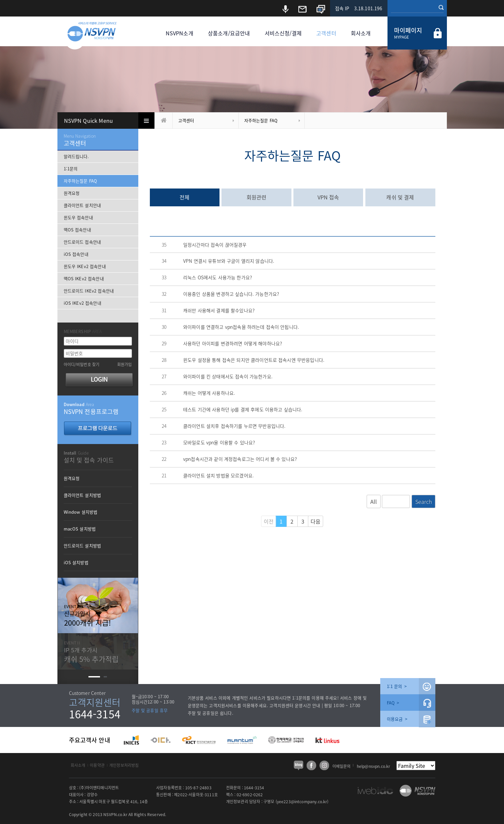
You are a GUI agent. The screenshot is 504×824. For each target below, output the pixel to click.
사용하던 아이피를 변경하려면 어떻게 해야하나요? (233, 343)
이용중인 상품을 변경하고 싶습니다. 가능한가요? (231, 294)
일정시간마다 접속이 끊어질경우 (215, 245)
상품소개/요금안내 (229, 33)
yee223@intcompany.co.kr (302, 802)
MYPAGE (402, 37)
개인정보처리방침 (124, 765)
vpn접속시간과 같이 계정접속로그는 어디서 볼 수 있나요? (240, 459)
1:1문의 (71, 169)
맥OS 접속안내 (77, 230)
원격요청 (72, 193)
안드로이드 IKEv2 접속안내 (89, 291)
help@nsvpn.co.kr (374, 766)
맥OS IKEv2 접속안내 (84, 278)
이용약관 (97, 765)
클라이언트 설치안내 (83, 205)
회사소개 (361, 33)
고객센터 (326, 33)
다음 (316, 521)
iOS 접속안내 (76, 254)
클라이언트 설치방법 (83, 495)
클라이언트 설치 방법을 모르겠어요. (218, 475)
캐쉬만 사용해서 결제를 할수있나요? (219, 310)
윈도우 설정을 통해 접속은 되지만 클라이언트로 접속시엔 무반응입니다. (254, 360)
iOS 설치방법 (76, 562)
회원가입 (125, 364)
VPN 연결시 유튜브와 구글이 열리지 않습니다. (229, 261)
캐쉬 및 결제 (400, 197)
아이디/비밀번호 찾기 (82, 364)
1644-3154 (95, 714)
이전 (269, 521)
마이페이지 (408, 30)
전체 (185, 197)
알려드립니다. (76, 156)
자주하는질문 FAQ (261, 120)
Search (423, 501)
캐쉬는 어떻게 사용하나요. (209, 393)
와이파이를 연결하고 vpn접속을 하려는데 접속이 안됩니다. (241, 327)
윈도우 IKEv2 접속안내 (85, 266)
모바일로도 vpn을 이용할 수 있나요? (219, 442)
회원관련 (257, 197)
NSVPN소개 (180, 33)
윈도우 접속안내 (78, 217)
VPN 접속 (328, 197)
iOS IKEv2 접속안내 (83, 303)
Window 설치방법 (81, 512)
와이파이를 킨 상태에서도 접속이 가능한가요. (228, 376)
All (374, 501)
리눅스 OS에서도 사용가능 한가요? (218, 277)
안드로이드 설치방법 (83, 546)
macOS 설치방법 (80, 529)
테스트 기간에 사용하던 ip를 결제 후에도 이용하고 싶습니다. (243, 409)
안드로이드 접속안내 (83, 242)
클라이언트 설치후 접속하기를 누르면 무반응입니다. (234, 426)
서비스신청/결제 (283, 33)
